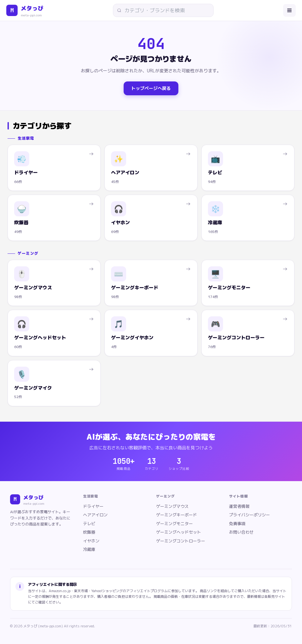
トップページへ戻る (151, 88)
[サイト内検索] (165, 10)
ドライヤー (93, 506)
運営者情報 (239, 506)
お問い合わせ (241, 532)
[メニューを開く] (289, 10)
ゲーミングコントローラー (181, 541)
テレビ (89, 524)
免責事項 (237, 524)
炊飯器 (89, 532)
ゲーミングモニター (174, 524)
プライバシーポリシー (249, 515)
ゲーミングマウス (172, 506)
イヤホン (91, 541)
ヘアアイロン (95, 515)
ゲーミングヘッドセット (179, 532)
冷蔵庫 (89, 549)
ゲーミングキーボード (176, 515)
